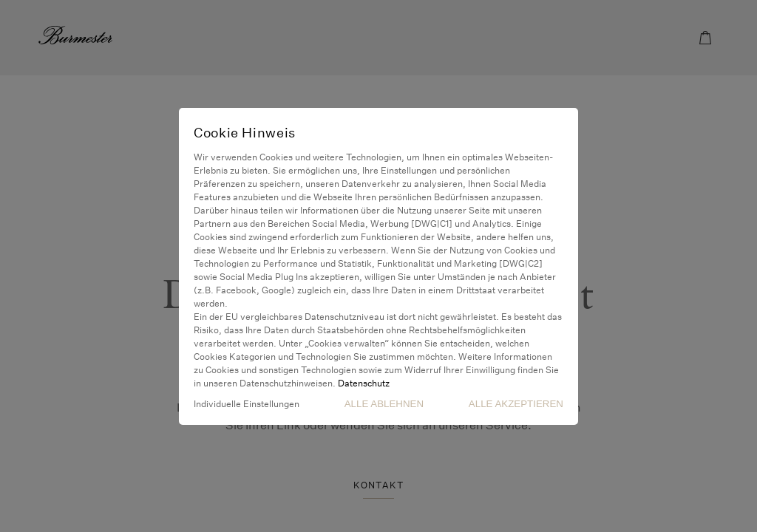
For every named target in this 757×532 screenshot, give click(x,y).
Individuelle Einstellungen (247, 404)
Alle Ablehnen (384, 404)
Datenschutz (364, 383)
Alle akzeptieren (516, 404)
